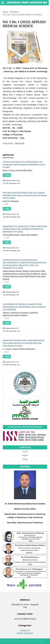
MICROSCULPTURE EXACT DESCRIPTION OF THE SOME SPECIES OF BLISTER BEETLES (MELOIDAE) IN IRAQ (24, 343)
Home (5, 12)
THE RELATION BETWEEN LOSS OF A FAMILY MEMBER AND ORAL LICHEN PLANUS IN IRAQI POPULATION (25, 195)
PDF (7, 175)
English (25, 455)
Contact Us (25, 630)
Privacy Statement (25, 633)
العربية (25, 451)
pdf (7, 287)
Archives (14, 12)
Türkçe (25, 459)
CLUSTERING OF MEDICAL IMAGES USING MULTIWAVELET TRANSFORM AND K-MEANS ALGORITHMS (24, 307)
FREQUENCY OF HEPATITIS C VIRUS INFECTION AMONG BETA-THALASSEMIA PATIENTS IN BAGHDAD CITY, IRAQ (25, 229)
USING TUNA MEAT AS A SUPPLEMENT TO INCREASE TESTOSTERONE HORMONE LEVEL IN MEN (24, 165)
